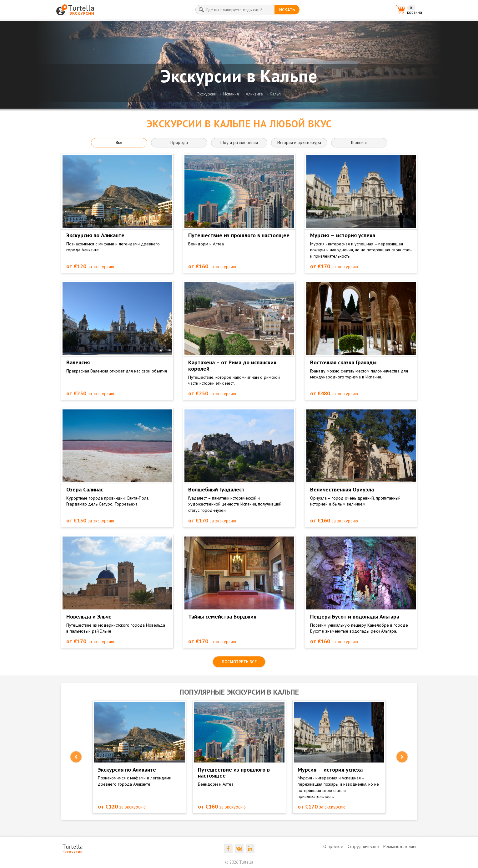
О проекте (333, 846)
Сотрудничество (363, 846)
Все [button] (119, 142)
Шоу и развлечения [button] (239, 142)
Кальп (275, 94)
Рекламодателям (400, 846)
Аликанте (254, 94)
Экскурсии (207, 94)
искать (287, 10)
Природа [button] (179, 142)
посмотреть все (239, 662)
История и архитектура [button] (299, 142)
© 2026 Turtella (239, 862)
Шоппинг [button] (359, 142)
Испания (231, 94)
